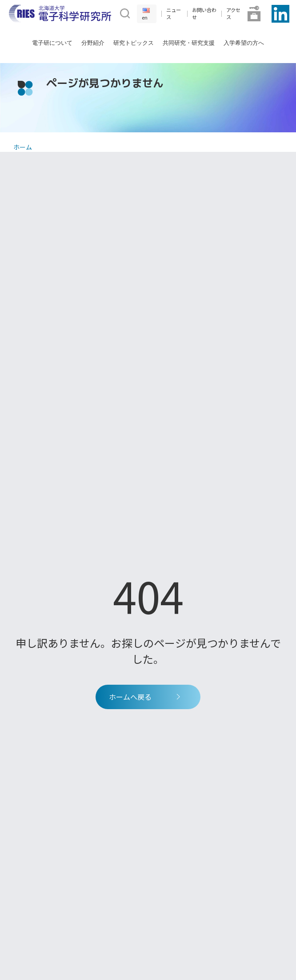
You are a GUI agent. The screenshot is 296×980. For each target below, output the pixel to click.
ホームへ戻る (146, 697)
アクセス (233, 14)
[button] (124, 12)
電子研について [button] (52, 43)
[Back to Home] (60, 14)
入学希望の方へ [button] (244, 43)
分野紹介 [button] (93, 43)
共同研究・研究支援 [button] (189, 43)
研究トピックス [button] (134, 43)
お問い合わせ (204, 14)
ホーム (23, 147)
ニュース (174, 14)
